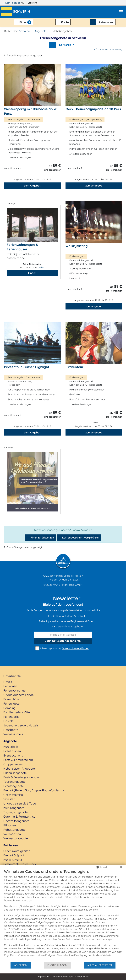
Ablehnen (21, 965)
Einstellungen (57, 965)
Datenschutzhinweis (62, 977)
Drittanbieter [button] (82, 977)
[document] (63, 915)
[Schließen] (121, 867)
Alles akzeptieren (100, 965)
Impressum (43, 977)
